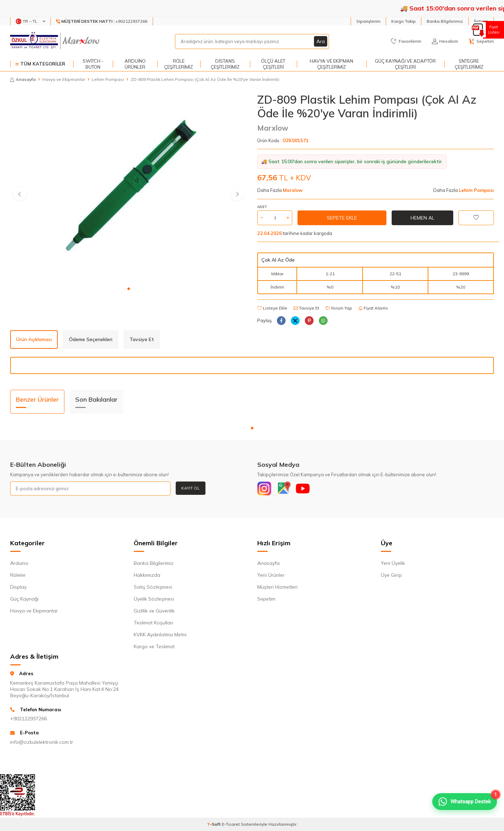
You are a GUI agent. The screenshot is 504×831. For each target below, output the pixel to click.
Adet (262, 207)
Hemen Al (422, 218)
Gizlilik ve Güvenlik (154, 611)
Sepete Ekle (342, 218)
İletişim (481, 21)
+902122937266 (29, 719)
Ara (321, 41)
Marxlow (273, 128)
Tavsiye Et (306, 308)
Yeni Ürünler (271, 575)
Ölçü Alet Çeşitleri (273, 64)
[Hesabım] (445, 41)
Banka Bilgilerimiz (445, 21)
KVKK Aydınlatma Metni (160, 635)
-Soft (214, 824)
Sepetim (266, 599)
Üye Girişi (391, 575)
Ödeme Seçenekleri (91, 339)
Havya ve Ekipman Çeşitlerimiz (331, 64)
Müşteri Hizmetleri (277, 587)
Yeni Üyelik (393, 563)
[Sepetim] (481, 41)
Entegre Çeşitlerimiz (469, 64)
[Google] (283, 489)
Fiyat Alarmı (373, 308)
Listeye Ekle (272, 308)
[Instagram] (264, 489)
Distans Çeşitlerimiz (225, 64)
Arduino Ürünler (135, 64)
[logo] (55, 41)
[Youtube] (303, 489)
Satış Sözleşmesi (153, 587)
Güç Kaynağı (24, 599)
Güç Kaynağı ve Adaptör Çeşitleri (405, 64)
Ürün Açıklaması (34, 339)
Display (18, 587)
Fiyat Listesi (493, 30)
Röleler (18, 575)
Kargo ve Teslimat (154, 646)
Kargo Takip (404, 21)
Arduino (19, 563)
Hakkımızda (147, 575)
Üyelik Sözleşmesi (154, 599)
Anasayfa (23, 79)
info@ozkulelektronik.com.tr (42, 742)
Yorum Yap (339, 308)
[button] (129, 289)
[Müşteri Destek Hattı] (102, 21)
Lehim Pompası (108, 79)
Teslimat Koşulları (153, 623)
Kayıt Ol (191, 488)
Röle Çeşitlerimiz (178, 64)
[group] (128, 188)
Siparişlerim (368, 21)
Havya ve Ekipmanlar (64, 79)
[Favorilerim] (406, 41)
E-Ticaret (231, 824)
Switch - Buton (93, 64)
